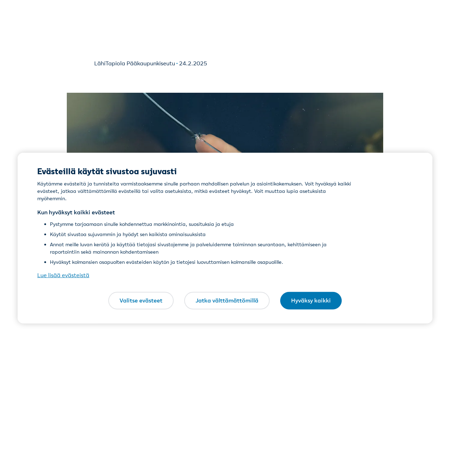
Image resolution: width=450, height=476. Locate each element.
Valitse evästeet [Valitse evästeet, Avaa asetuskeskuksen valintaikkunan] (141, 300)
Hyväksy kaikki (311, 300)
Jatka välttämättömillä (227, 300)
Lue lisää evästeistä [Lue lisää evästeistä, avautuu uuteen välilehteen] (63, 275)
